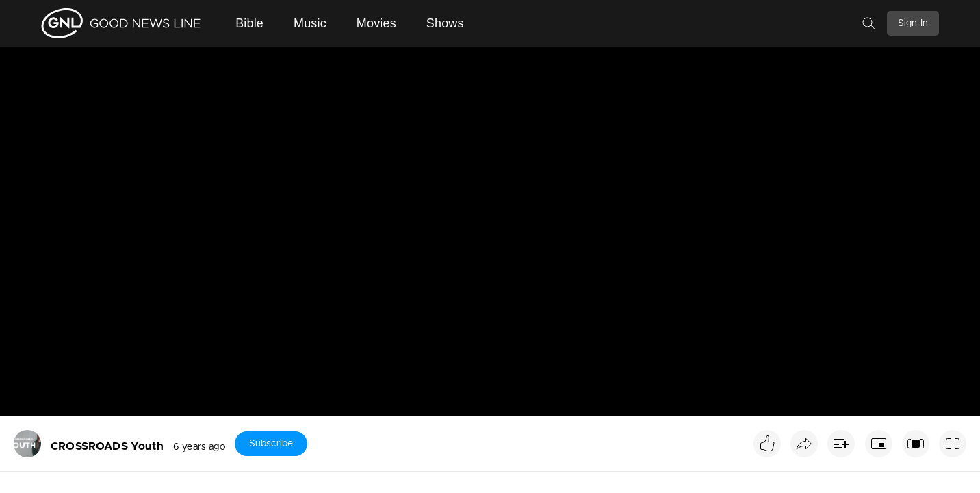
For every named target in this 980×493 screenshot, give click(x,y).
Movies (376, 23)
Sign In (913, 23)
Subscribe (271, 444)
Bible (249, 23)
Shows (445, 23)
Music (310, 23)
